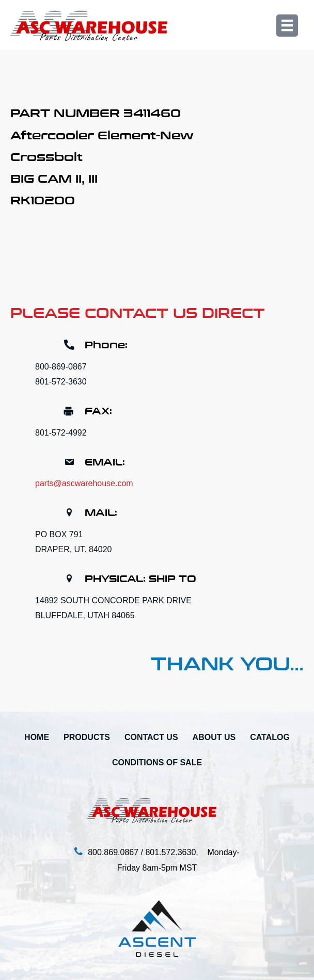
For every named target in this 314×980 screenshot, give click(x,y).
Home (37, 737)
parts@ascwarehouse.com (84, 483)
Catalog (270, 737)
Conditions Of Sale (157, 762)
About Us (214, 737)
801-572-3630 (61, 382)
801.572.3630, (176, 852)
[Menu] (287, 25)
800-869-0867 (61, 367)
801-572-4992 (61, 433)
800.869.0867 (113, 852)
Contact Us (151, 737)
